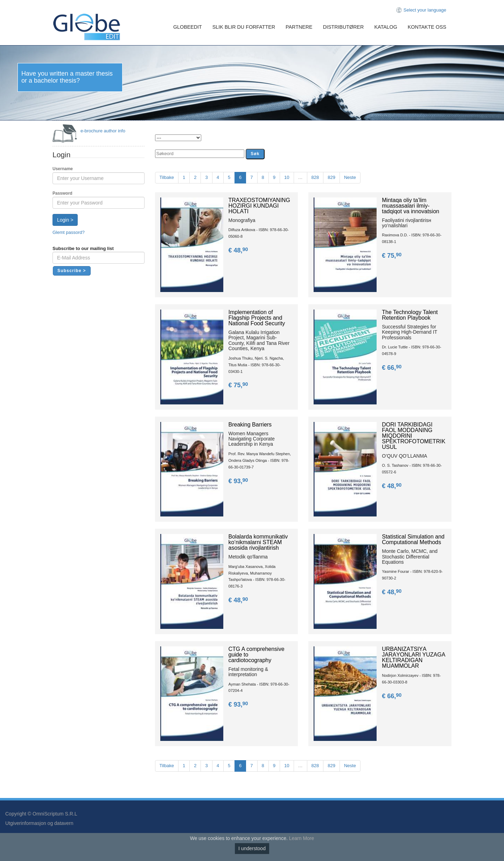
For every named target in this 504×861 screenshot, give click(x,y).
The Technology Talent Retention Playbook (410, 315)
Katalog (386, 27)
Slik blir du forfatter (244, 27)
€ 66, (392, 368)
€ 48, (239, 250)
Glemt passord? (69, 232)
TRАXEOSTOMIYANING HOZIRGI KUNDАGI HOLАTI (259, 206)
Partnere (299, 27)
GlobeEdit (188, 27)
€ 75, (392, 256)
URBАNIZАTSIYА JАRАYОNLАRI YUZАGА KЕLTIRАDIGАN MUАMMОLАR (414, 657)
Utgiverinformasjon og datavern (39, 823)
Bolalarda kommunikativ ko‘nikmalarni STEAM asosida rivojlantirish (258, 542)
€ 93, (239, 481)
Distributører (344, 27)
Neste (350, 177)
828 (315, 177)
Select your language (425, 10)
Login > (65, 220)
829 (331, 177)
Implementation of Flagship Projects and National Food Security (257, 318)
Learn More (302, 838)
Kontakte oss (427, 27)
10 (287, 177)
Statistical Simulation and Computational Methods (413, 539)
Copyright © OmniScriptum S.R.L (41, 814)
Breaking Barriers (250, 425)
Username (63, 169)
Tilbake (167, 177)
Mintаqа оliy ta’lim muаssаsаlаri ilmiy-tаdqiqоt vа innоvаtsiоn (411, 206)
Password (62, 193)
